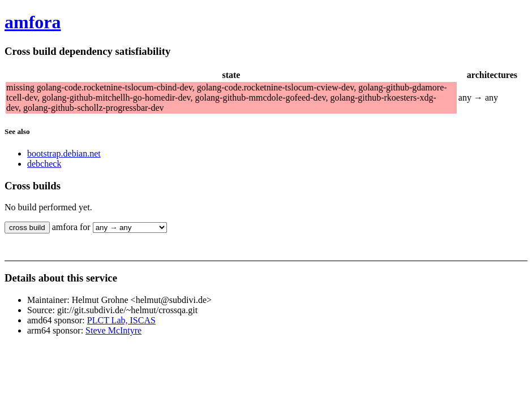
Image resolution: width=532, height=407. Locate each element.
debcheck (44, 164)
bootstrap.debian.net (64, 153)
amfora (33, 22)
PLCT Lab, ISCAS (121, 320)
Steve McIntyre (113, 330)
